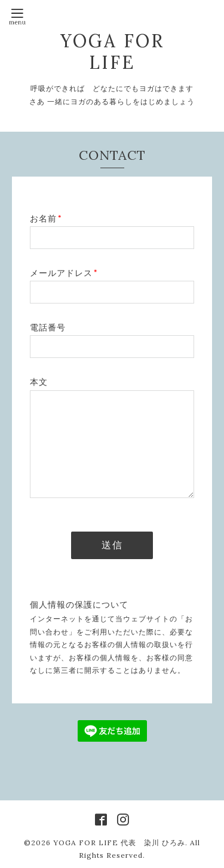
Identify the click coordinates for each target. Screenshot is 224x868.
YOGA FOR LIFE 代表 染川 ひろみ (119, 843)
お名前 (46, 218)
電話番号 (48, 327)
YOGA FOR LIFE (112, 51)
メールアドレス (64, 273)
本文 (39, 382)
